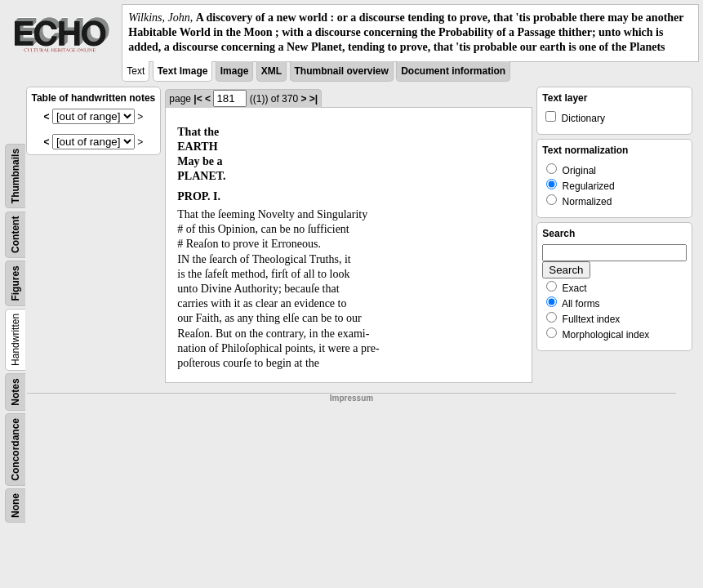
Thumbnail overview (342, 71)
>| (314, 99)
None (16, 506)
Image (235, 71)
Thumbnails (16, 175)
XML (271, 71)
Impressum (351, 398)
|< (198, 99)
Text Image (183, 71)
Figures (16, 283)
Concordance (16, 450)
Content (16, 234)
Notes (16, 392)
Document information (453, 71)
